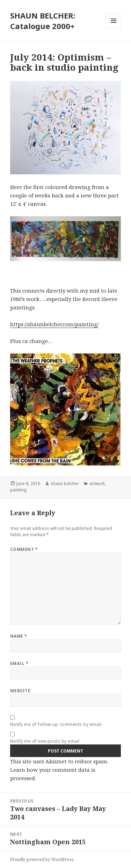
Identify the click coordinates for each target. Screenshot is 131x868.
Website (20, 691)
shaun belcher (65, 484)
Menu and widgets (114, 28)
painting (18, 490)
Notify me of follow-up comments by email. (56, 724)
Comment (24, 549)
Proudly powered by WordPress (42, 859)
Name (19, 636)
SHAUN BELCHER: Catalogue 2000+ (43, 21)
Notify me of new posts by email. (45, 741)
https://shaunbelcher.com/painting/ (54, 324)
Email (19, 663)
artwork (97, 484)
